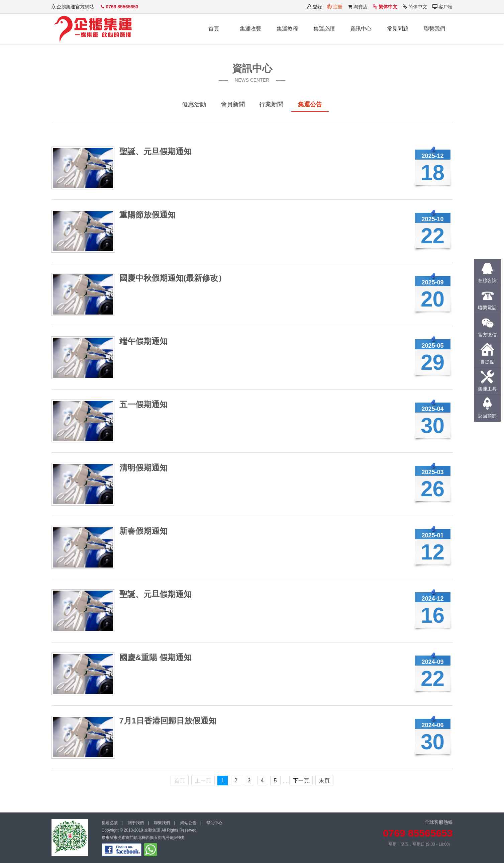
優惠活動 (194, 104)
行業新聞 (271, 104)
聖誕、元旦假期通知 (156, 151)
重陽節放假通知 (147, 215)
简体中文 (415, 7)
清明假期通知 (143, 468)
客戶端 (443, 7)
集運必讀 (324, 29)
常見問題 (398, 29)
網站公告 (188, 823)
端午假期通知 (143, 341)
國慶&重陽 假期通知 (156, 657)
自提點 (487, 362)
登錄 (315, 7)
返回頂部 (487, 416)
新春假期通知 (143, 531)
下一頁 (301, 781)
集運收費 (250, 29)
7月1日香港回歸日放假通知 (168, 721)
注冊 (335, 7)
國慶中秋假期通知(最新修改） (173, 278)
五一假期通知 (143, 404)
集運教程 (287, 29)
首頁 (214, 29)
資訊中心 (361, 29)
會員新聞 (233, 104)
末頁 (324, 781)
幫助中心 (214, 823)
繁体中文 (385, 7)
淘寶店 (358, 7)
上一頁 (203, 781)
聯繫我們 (434, 29)
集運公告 (310, 104)
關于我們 (136, 823)
